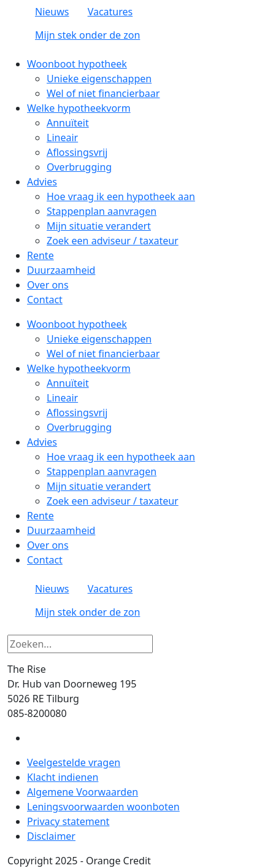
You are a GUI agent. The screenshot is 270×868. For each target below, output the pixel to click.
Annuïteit (68, 123)
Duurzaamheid (61, 270)
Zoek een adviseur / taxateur (113, 241)
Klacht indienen (63, 777)
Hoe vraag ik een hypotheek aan (121, 196)
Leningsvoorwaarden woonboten (103, 807)
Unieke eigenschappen (99, 79)
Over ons (48, 285)
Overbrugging (79, 167)
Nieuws (52, 12)
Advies (42, 182)
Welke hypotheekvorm (79, 108)
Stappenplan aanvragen (102, 211)
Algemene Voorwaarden (83, 792)
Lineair (62, 138)
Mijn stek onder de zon (87, 35)
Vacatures (110, 12)
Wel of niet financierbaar (103, 93)
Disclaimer (51, 836)
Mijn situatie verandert (99, 226)
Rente (40, 255)
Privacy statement (68, 821)
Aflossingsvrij (77, 152)
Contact (45, 300)
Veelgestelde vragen (74, 762)
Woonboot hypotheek (77, 64)
